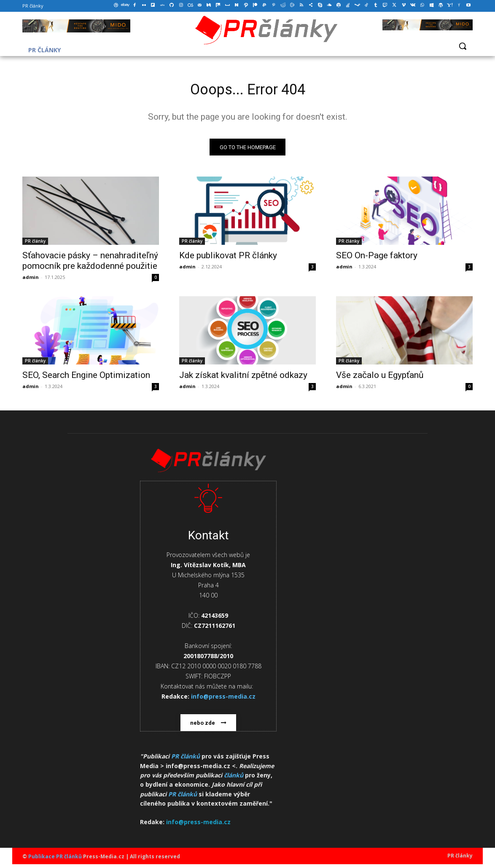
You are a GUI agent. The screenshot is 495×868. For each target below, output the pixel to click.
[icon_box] (208, 610)
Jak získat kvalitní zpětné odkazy (243, 378)
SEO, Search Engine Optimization (86, 378)
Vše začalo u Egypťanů (380, 378)
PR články (35, 244)
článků (234, 779)
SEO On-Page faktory (377, 259)
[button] (463, 46)
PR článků (186, 760)
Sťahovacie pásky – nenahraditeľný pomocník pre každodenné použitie (90, 264)
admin (31, 280)
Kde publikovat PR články (228, 259)
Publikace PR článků (55, 860)
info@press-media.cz (198, 825)
